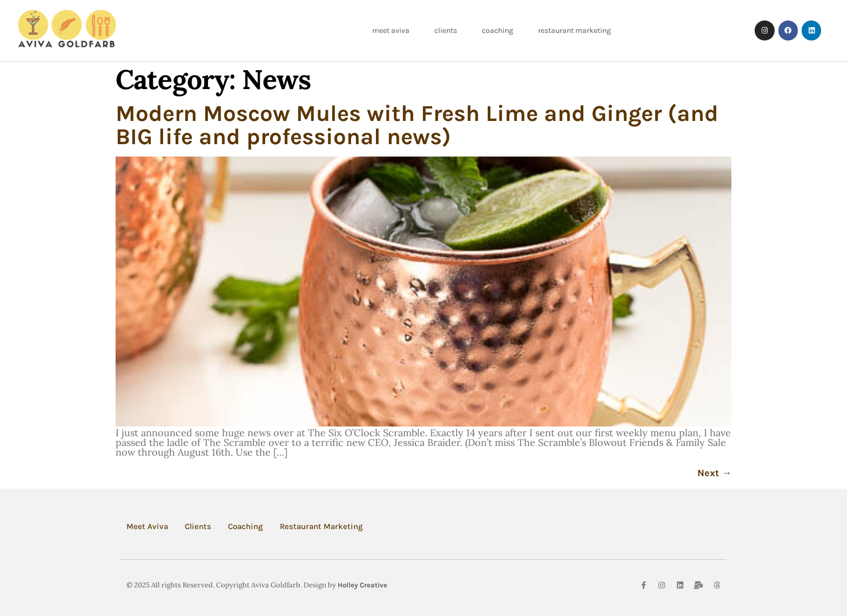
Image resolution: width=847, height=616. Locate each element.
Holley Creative (362, 585)
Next (714, 473)
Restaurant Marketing (574, 31)
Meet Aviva (391, 31)
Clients (446, 31)
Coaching (498, 31)
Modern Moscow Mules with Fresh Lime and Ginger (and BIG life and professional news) (417, 125)
